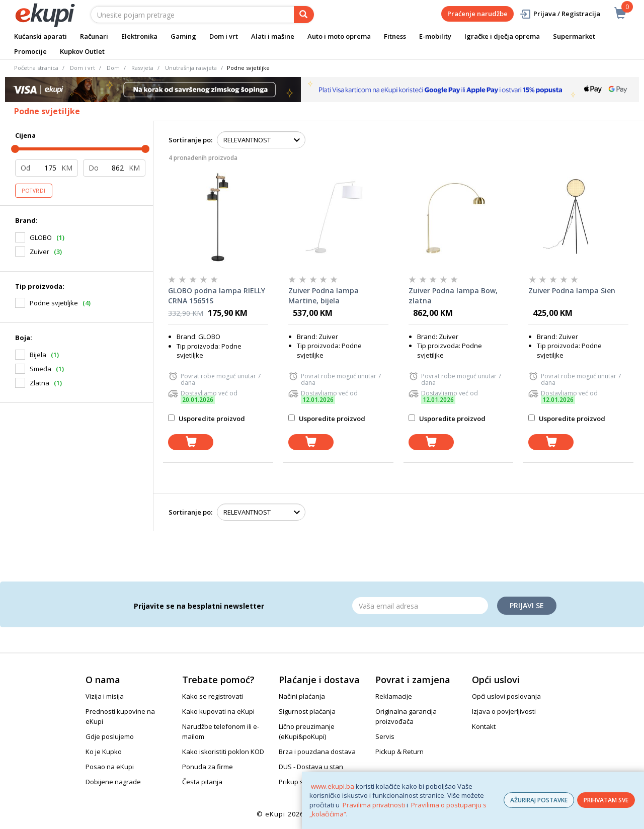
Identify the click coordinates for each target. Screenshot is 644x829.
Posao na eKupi (110, 767)
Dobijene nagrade (113, 782)
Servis (385, 736)
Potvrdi (34, 191)
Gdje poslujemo (110, 736)
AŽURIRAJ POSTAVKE (539, 800)
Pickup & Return (399, 752)
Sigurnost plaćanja (307, 711)
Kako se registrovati (213, 696)
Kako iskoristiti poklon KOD (223, 752)
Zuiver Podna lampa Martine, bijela (324, 296)
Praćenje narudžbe (477, 14)
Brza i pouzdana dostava (317, 752)
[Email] (420, 606)
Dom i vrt (224, 36)
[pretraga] (304, 15)
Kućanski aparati (41, 36)
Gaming (183, 36)
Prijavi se (527, 605)
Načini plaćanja (302, 696)
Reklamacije (394, 696)
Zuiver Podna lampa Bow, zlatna (453, 296)
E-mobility (435, 36)
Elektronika (139, 36)
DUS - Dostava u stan (311, 767)
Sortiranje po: (190, 140)
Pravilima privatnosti (374, 805)
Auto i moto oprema (339, 36)
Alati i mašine (273, 36)
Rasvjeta (142, 68)
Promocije (30, 51)
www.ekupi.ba (333, 786)
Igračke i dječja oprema (502, 36)
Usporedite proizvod (207, 419)
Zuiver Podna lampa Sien (572, 291)
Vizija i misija (105, 696)
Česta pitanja (202, 782)
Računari (94, 36)
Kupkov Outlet (82, 51)
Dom (113, 68)
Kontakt (484, 726)
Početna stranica (36, 68)
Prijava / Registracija (560, 14)
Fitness (395, 36)
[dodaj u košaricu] (191, 442)
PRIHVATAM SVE (606, 800)
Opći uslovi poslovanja (506, 696)
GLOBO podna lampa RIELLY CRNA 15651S (217, 296)
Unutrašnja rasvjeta (191, 68)
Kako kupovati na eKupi (218, 711)
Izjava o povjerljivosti (504, 711)
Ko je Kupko (104, 752)
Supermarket (574, 36)
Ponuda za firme (208, 767)
